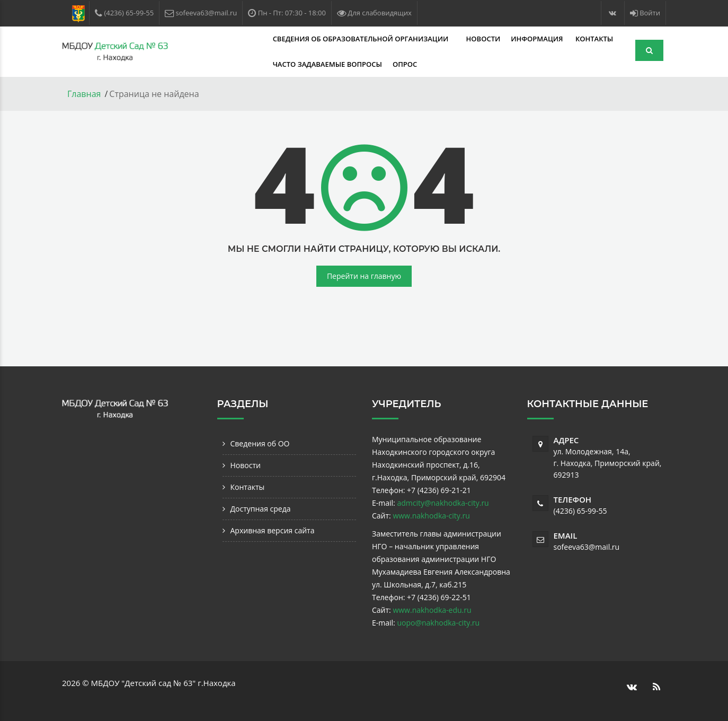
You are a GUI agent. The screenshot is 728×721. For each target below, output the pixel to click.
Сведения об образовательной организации (278, 39)
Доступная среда (261, 509)
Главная (84, 94)
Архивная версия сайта (273, 530)
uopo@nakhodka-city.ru (438, 623)
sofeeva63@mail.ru (587, 547)
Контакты (511, 39)
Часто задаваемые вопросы (244, 64)
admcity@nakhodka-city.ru (443, 503)
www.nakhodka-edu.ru (432, 610)
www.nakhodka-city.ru (431, 516)
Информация (455, 39)
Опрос (321, 64)
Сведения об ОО (260, 443)
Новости (400, 39)
